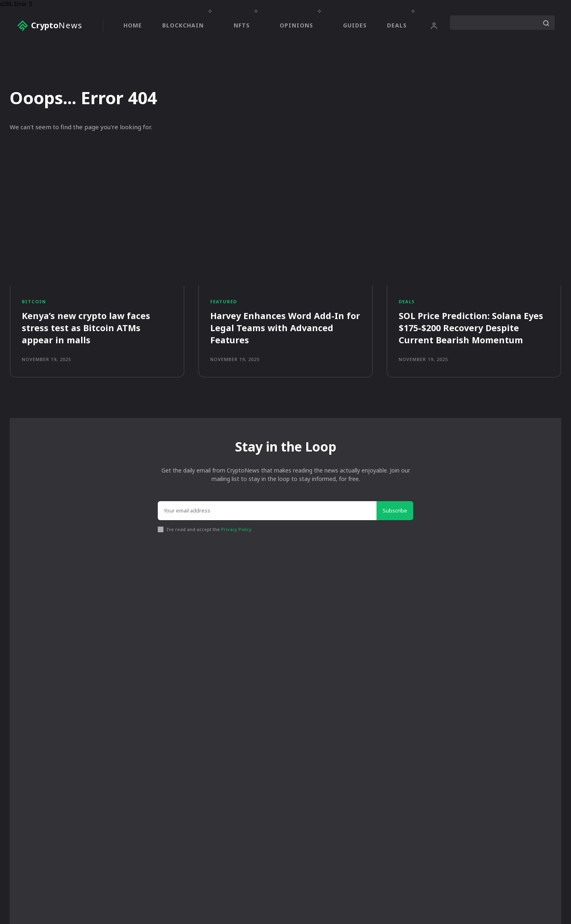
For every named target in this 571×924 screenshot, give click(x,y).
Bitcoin (34, 301)
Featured (224, 301)
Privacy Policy (236, 530)
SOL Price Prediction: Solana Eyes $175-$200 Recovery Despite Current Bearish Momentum (472, 328)
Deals (407, 301)
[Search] (546, 23)
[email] (267, 512)
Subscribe (395, 511)
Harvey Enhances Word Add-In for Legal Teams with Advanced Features (281, 328)
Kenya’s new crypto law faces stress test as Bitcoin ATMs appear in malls (88, 328)
